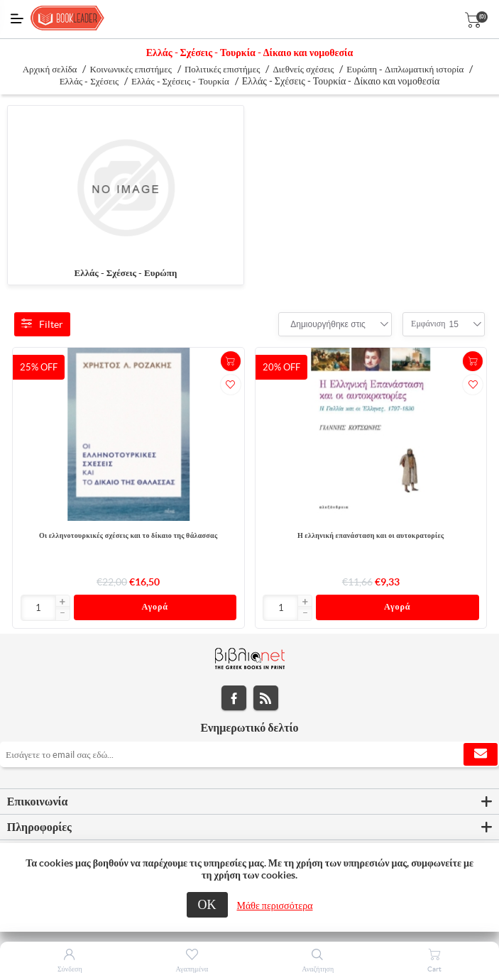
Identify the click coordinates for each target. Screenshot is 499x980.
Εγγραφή (481, 756)
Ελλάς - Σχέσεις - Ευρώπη (126, 273)
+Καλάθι (231, 361)
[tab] (249, 804)
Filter (42, 324)
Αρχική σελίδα (50, 69)
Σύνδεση (70, 969)
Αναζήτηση (318, 969)
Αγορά (155, 609)
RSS (266, 700)
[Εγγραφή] (249, 756)
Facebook (234, 700)
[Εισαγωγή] (39, 608)
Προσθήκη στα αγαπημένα (231, 385)
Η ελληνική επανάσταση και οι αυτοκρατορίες (371, 535)
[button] (62, 602)
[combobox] (328, 324)
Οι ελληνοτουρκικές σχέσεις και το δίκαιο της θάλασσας (128, 535)
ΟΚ (207, 904)
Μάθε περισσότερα (275, 905)
